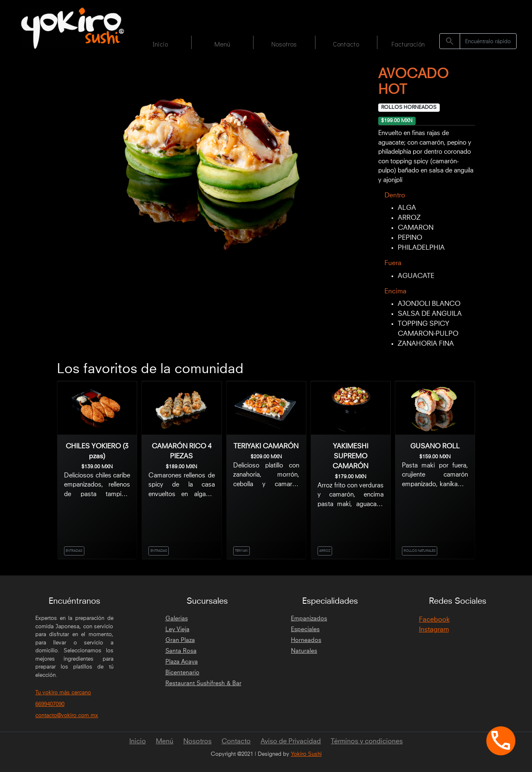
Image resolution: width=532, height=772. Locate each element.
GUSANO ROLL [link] (435, 446)
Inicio (160, 44)
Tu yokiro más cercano (63, 693)
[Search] (488, 41)
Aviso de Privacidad (291, 741)
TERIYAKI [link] (241, 551)
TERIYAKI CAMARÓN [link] (266, 446)
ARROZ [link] (325, 551)
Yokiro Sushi (306, 754)
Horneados (306, 640)
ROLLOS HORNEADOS (409, 108)
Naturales (304, 651)
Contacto (346, 44)
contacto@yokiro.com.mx (67, 716)
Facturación (408, 44)
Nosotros (284, 44)
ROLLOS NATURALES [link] (420, 551)
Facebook (434, 620)
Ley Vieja (177, 629)
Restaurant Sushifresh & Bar (203, 683)
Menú (222, 44)
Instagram (434, 629)
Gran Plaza (180, 640)
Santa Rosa (181, 651)
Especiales (305, 629)
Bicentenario (182, 673)
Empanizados (309, 619)
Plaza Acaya (182, 662)
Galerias (177, 619)
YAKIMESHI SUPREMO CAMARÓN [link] (350, 456)
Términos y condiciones (367, 741)
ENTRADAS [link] (74, 551)
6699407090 (50, 704)
